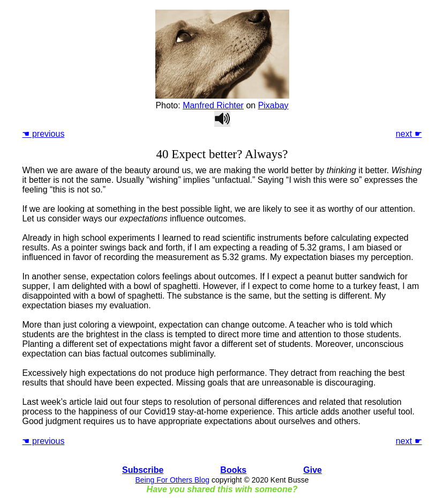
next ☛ (409, 134)
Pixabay (273, 105)
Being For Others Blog (173, 480)
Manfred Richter (213, 105)
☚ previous (43, 134)
